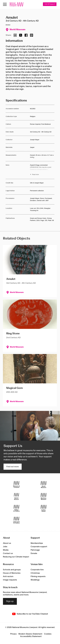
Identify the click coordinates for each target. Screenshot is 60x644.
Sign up (10, 601)
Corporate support (39, 547)
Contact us (8, 553)
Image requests (10, 580)
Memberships (37, 543)
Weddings (35, 580)
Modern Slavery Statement (30, 634)
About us (7, 543)
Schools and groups (12, 570)
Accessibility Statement (31, 636)
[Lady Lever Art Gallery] (16, 520)
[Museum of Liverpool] (16, 484)
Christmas (35, 573)
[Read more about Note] (42, 170)
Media (6, 550)
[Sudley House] (44, 508)
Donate (34, 553)
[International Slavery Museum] (16, 496)
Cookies (48, 634)
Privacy (13, 634)
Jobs (5, 547)
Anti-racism (8, 576)
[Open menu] (5, 4)
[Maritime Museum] (44, 496)
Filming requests (38, 576)
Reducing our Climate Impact (16, 557)
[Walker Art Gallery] (16, 508)
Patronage (35, 550)
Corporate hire (37, 570)
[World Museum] (44, 484)
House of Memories (12, 573)
